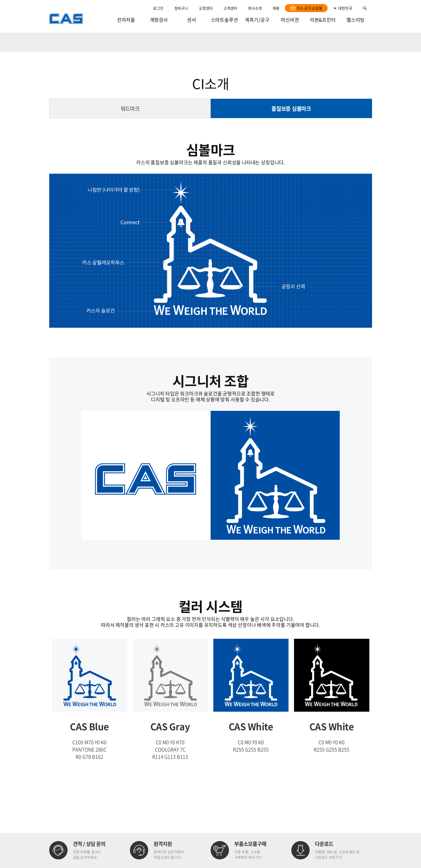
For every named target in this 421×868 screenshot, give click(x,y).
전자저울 (126, 20)
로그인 (158, 8)
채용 (276, 8)
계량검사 (159, 20)
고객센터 (230, 8)
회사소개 (255, 8)
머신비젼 (290, 20)
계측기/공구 (257, 20)
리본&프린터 (323, 20)
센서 (192, 20)
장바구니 (181, 8)
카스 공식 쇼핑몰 (306, 8)
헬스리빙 (355, 20)
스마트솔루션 (224, 20)
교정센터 (206, 8)
